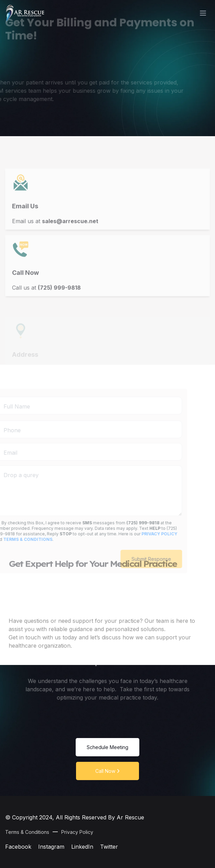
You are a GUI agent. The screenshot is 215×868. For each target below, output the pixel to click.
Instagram (51, 847)
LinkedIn (82, 847)
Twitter (109, 847)
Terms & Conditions (27, 832)
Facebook (18, 847)
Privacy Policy (77, 832)
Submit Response (138, 559)
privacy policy (146, 534)
